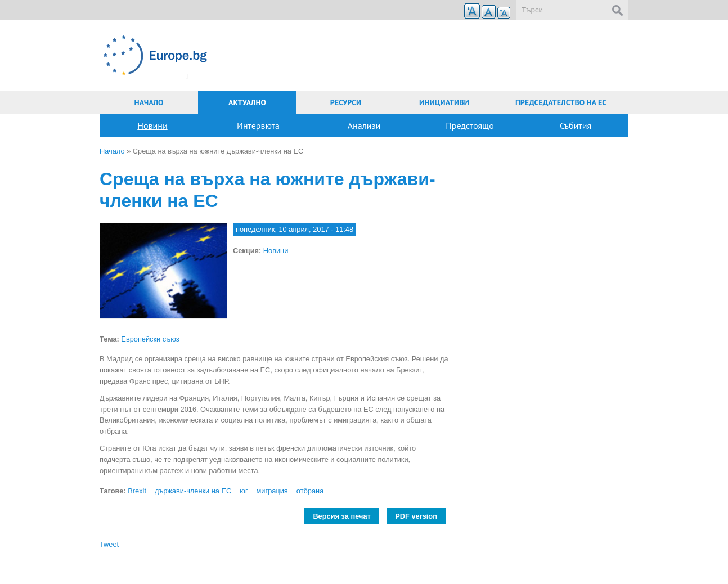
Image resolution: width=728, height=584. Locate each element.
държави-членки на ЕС (193, 491)
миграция (272, 491)
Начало (149, 102)
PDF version (416, 516)
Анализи (364, 125)
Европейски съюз (150, 339)
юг (244, 491)
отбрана (310, 491)
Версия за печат (341, 516)
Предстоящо (470, 125)
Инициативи (444, 102)
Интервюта (258, 125)
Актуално (247, 102)
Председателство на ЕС (561, 102)
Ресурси (346, 102)
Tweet (109, 544)
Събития (576, 125)
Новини (152, 125)
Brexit (137, 491)
